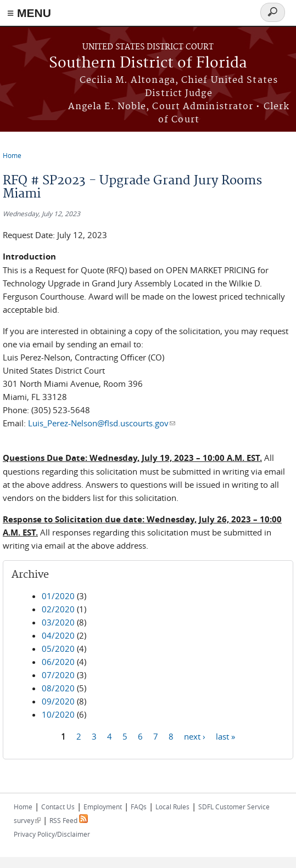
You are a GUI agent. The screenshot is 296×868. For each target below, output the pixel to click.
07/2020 (58, 675)
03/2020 (58, 622)
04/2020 (58, 635)
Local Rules (172, 807)
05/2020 (58, 649)
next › (195, 736)
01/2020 (58, 596)
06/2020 (58, 662)
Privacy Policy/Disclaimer (52, 834)
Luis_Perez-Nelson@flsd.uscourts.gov (102, 423)
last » (225, 736)
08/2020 (58, 688)
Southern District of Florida (148, 63)
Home (12, 155)
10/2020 (58, 714)
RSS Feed (69, 820)
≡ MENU (29, 13)
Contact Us (58, 807)
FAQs (139, 807)
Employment (103, 807)
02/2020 (58, 609)
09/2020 (58, 701)
